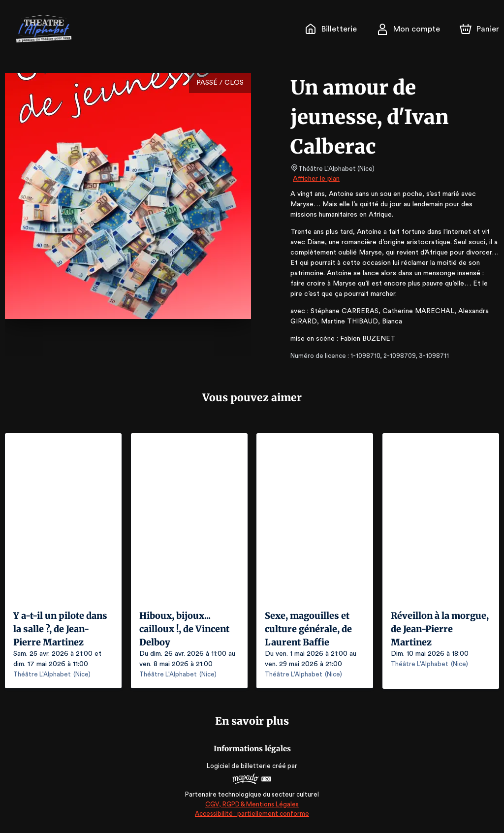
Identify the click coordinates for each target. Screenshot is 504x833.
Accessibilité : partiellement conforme (252, 813)
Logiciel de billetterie (239, 765)
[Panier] (479, 29)
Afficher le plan (315, 179)
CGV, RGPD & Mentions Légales (252, 804)
